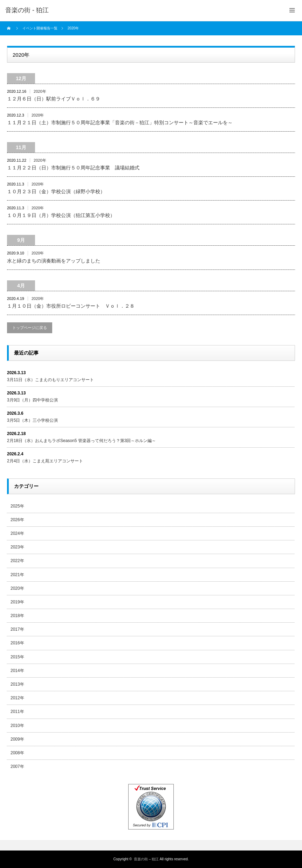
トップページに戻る (30, 328)
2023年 (17, 547)
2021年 (17, 575)
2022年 (17, 561)
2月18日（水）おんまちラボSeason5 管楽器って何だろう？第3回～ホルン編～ (81, 441)
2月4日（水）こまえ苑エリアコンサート (45, 461)
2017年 (17, 629)
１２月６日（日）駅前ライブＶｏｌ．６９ (54, 99)
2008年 (17, 753)
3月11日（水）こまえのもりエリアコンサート (50, 380)
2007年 (17, 766)
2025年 (17, 506)
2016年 (17, 643)
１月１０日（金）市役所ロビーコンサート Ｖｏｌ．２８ (71, 306)
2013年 (17, 684)
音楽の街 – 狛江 (146, 859)
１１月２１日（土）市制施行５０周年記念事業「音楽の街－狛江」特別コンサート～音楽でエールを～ (120, 122)
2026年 (17, 520)
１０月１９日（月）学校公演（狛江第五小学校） (61, 215)
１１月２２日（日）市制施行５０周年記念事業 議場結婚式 (73, 168)
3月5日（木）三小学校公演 (32, 420)
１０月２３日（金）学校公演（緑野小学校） (56, 191)
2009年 (17, 739)
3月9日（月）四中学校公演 (32, 400)
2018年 (17, 616)
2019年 (17, 602)
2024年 (17, 533)
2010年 (17, 726)
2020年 (40, 91)
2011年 (17, 712)
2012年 (17, 698)
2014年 (17, 671)
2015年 (17, 657)
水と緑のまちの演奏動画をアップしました (54, 261)
